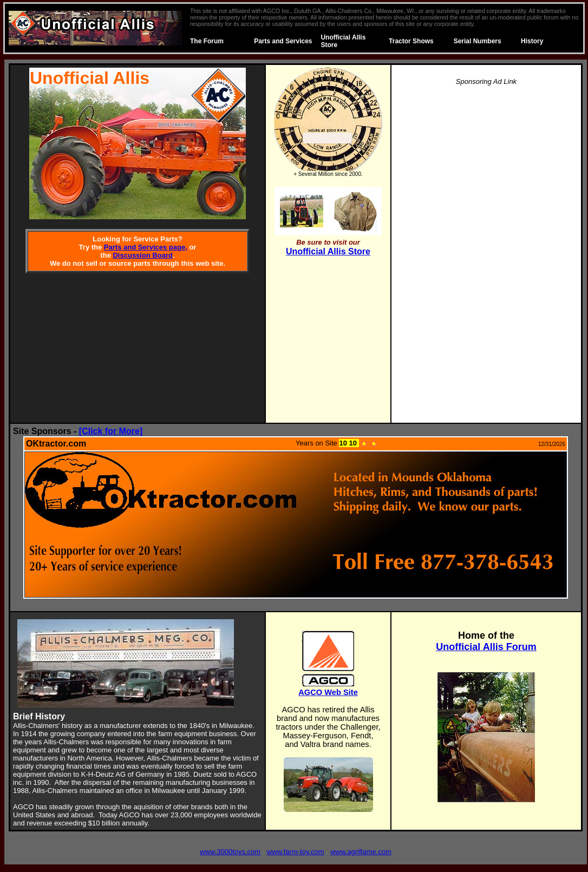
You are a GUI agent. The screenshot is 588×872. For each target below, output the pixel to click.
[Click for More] (111, 431)
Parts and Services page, (146, 247)
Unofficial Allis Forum (486, 647)
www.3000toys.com (230, 852)
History (532, 41)
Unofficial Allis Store (328, 251)
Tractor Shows (411, 41)
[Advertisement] (486, 258)
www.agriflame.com (361, 852)
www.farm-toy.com (296, 852)
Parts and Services (283, 41)
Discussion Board (143, 255)
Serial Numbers (478, 41)
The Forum (207, 41)
